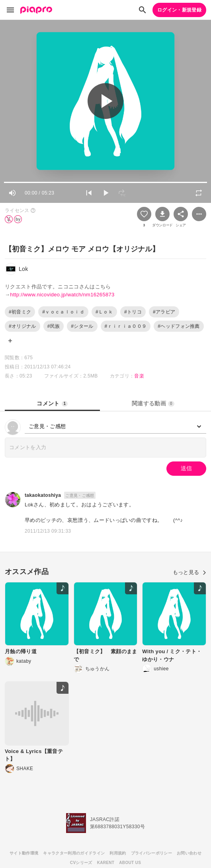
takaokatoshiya (43, 495)
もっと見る (190, 572)
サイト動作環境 (24, 853)
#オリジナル (22, 326)
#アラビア (164, 312)
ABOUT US (130, 863)
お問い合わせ (189, 853)
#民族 (54, 326)
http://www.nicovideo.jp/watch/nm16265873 (62, 295)
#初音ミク (20, 312)
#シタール (82, 326)
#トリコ (133, 312)
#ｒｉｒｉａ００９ (126, 326)
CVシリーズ (81, 863)
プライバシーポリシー (151, 853)
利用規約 (118, 853)
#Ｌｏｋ (104, 312)
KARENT (106, 863)
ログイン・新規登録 (179, 10)
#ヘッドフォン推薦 (179, 326)
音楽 (139, 376)
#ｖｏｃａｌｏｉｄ (63, 312)
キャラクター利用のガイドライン (74, 853)
